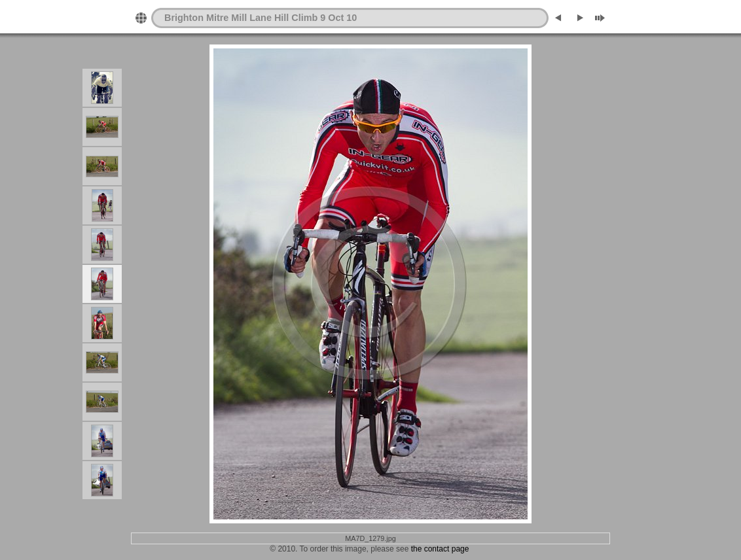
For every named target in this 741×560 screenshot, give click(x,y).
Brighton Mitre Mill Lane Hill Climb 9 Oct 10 (261, 18)
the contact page (440, 549)
